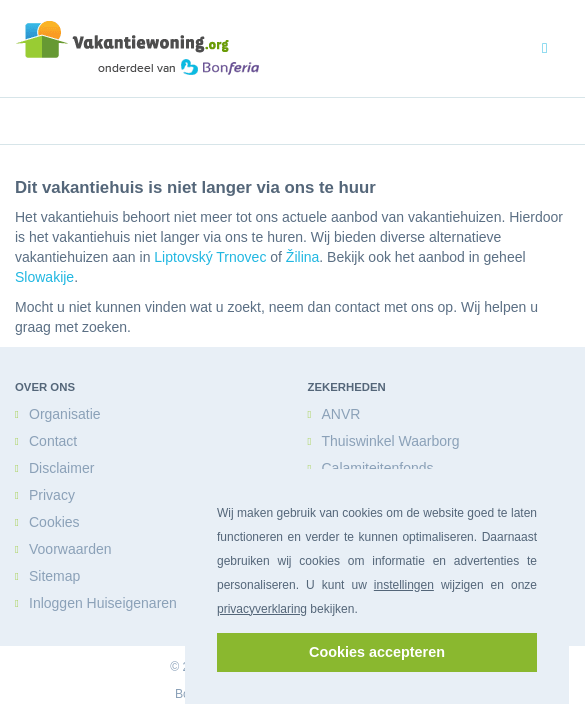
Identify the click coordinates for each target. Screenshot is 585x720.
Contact (52, 440)
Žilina (301, 256)
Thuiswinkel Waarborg (390, 440)
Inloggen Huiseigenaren (103, 602)
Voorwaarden (70, 548)
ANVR (340, 413)
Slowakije (43, 276)
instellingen (404, 585)
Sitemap (53, 575)
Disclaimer (61, 467)
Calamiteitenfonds (377, 467)
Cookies (54, 521)
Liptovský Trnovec (209, 256)
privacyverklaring (262, 609)
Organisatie (64, 413)
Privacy (51, 494)
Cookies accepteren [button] (377, 652)
